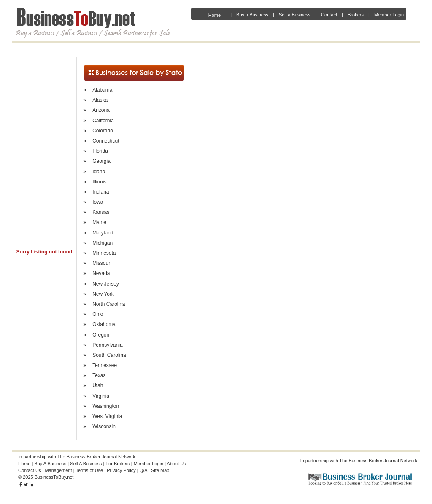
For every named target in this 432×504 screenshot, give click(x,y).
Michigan (103, 243)
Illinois (99, 182)
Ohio (98, 314)
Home (215, 15)
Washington (106, 406)
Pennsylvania (107, 345)
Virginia (101, 396)
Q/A (143, 470)
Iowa (98, 202)
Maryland (103, 233)
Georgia (101, 161)
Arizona (101, 110)
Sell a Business (295, 15)
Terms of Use (89, 470)
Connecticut (106, 141)
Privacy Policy (121, 470)
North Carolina (109, 304)
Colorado (103, 131)
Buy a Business (252, 15)
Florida (100, 151)
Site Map (160, 470)
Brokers (356, 15)
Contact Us (30, 470)
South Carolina (109, 355)
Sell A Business (86, 464)
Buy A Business (50, 464)
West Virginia (107, 416)
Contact (329, 15)
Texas (99, 375)
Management (58, 470)
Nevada (101, 273)
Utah (98, 385)
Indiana (101, 192)
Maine (99, 222)
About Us (177, 464)
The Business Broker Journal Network (96, 457)
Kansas (101, 212)
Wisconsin (104, 426)
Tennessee (105, 365)
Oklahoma (104, 324)
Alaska (100, 100)
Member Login (389, 15)
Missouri (102, 263)
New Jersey (106, 284)
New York (103, 294)
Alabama (102, 90)
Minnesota (104, 253)
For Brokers (117, 464)
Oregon (101, 335)
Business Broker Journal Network (383, 461)
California (103, 121)
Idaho (99, 172)
